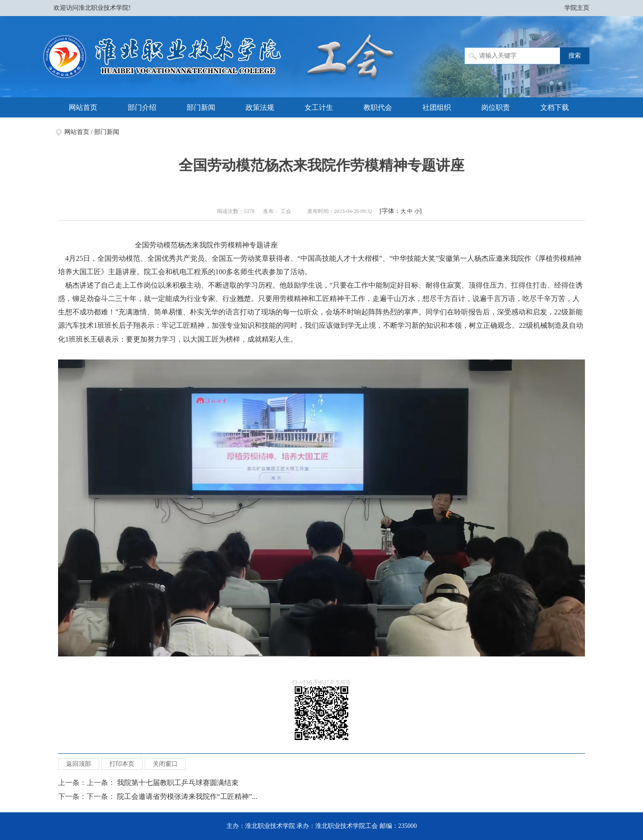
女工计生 (319, 107)
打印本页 (122, 764)
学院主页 (577, 8)
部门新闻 (201, 107)
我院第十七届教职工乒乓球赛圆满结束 (178, 783)
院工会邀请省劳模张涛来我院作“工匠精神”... (187, 796)
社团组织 (437, 107)
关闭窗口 (165, 764)
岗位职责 (496, 107)
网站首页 (83, 107)
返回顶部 (79, 764)
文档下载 (555, 107)
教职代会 (378, 107)
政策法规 (260, 107)
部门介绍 (142, 107)
